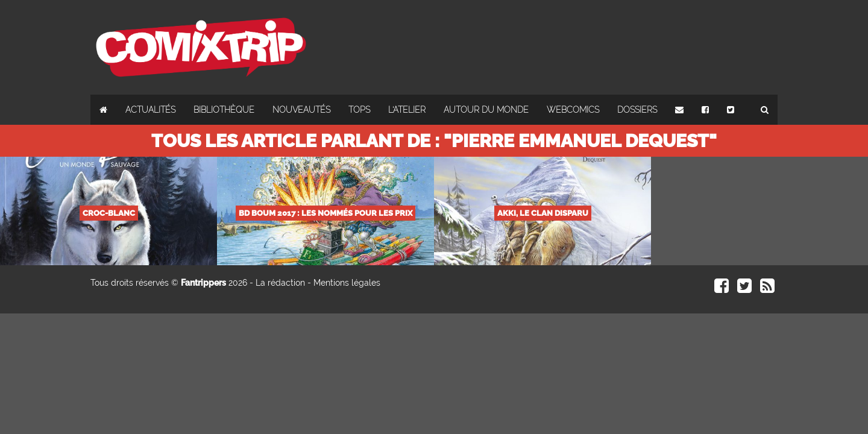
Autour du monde (486, 110)
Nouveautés (301, 110)
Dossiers (637, 110)
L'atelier (407, 110)
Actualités (150, 110)
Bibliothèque (224, 110)
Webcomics (573, 110)
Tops (359, 110)
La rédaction (280, 283)
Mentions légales (347, 283)
